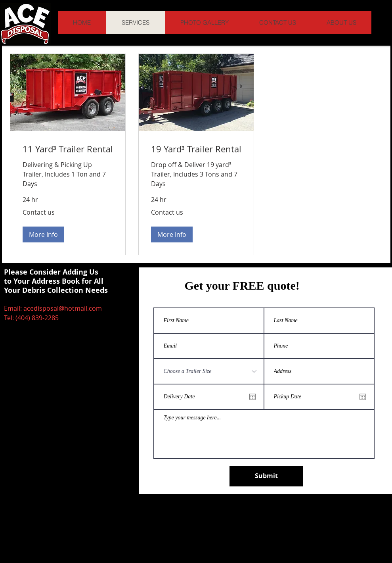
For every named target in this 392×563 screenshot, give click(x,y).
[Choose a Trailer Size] (209, 371)
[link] (68, 149)
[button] (43, 234)
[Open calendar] (252, 397)
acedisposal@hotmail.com (63, 308)
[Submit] (266, 476)
